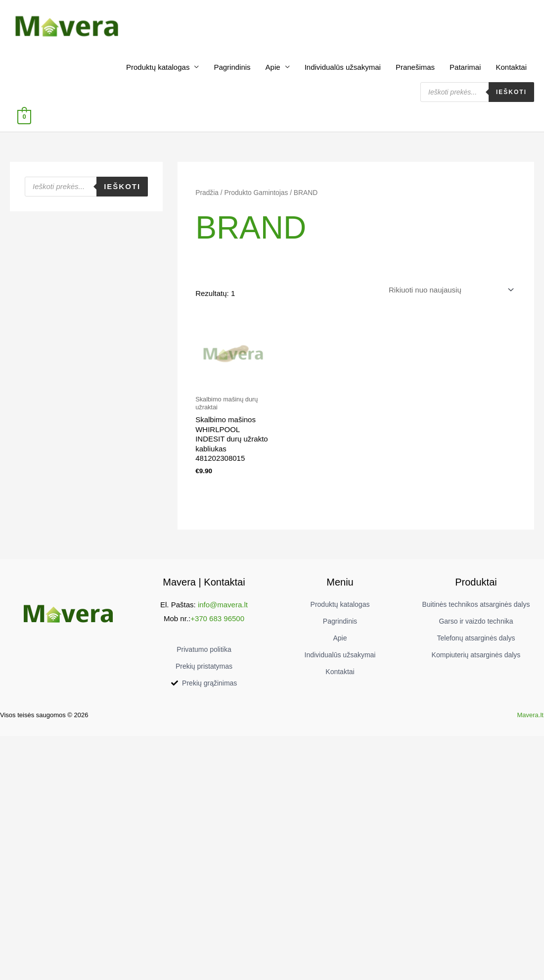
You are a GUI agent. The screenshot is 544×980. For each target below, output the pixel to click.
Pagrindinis (232, 67)
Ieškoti (511, 92)
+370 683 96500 (217, 618)
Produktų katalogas (158, 67)
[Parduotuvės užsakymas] (450, 290)
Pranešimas (415, 67)
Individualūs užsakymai (343, 67)
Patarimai (465, 67)
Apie (273, 67)
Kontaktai (511, 67)
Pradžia (207, 193)
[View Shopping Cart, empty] (24, 117)
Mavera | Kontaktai (204, 582)
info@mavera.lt (223, 605)
